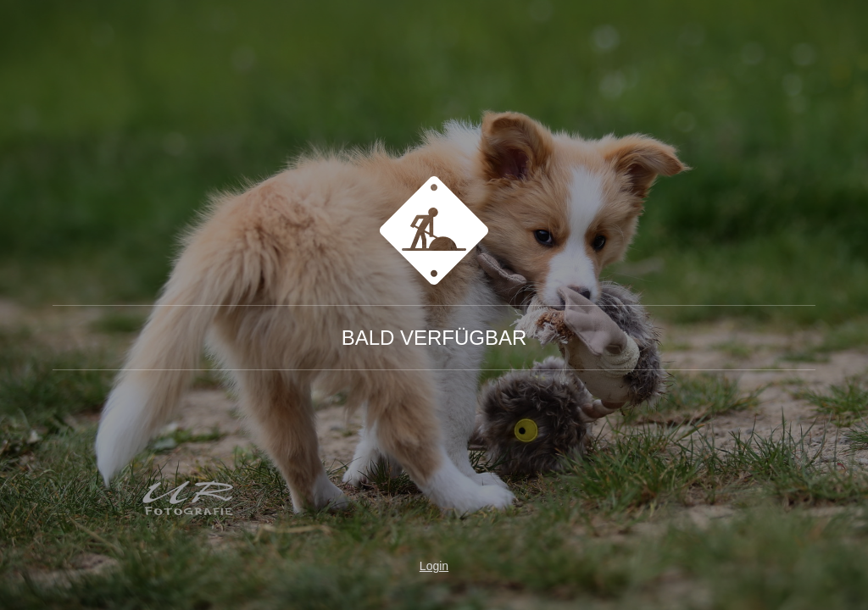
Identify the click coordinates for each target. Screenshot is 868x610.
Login (434, 566)
